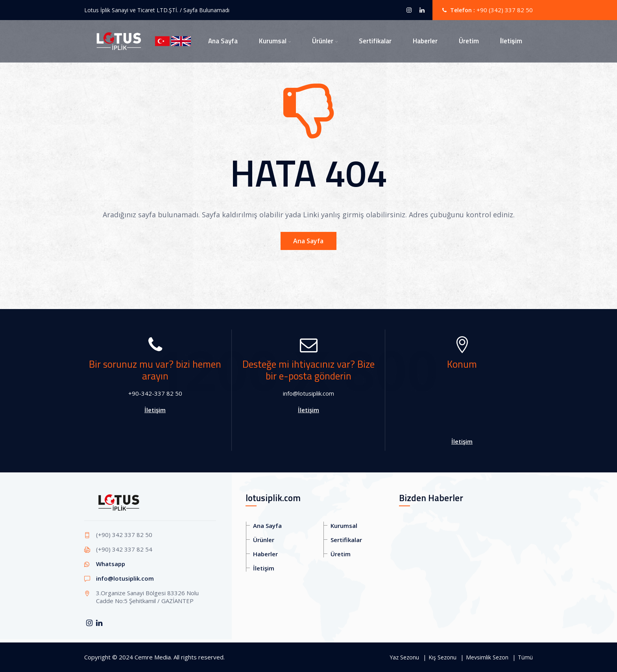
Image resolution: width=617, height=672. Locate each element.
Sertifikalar (375, 41)
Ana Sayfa (223, 41)
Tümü (525, 657)
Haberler (425, 41)
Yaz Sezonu (404, 657)
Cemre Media (153, 657)
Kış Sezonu (442, 657)
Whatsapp (111, 564)
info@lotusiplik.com (125, 578)
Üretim (469, 41)
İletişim (511, 41)
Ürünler (323, 41)
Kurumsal (273, 41)
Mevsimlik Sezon (487, 657)
